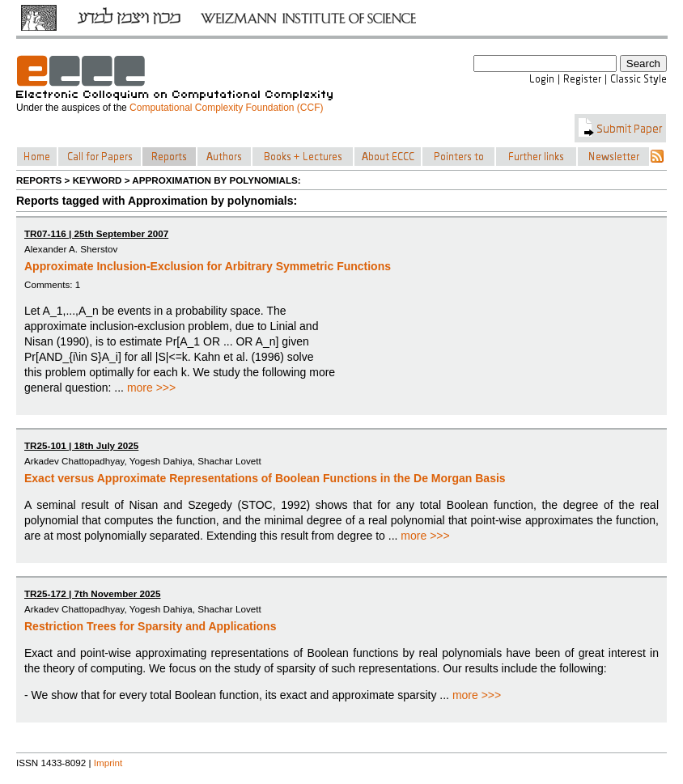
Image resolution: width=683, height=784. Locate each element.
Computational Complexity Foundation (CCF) (226, 108)
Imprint (108, 763)
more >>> (151, 388)
